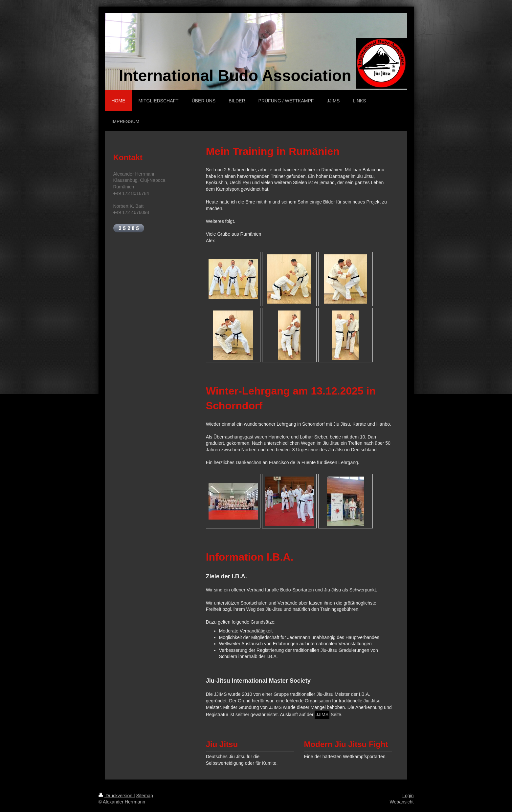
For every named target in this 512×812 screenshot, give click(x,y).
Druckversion (116, 796)
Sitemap (145, 796)
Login (408, 796)
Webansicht (402, 802)
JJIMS (322, 715)
